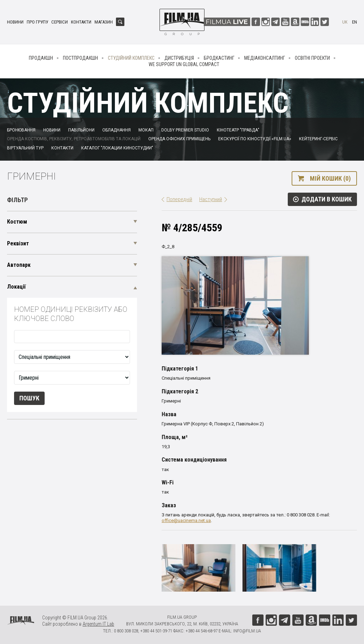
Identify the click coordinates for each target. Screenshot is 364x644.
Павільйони (81, 130)
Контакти (81, 22)
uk (345, 22)
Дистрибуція (179, 58)
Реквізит (18, 243)
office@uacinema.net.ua (186, 520)
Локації (16, 287)
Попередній (179, 199)
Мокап (146, 130)
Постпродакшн (80, 58)
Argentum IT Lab (98, 624)
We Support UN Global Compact (184, 64)
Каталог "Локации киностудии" (117, 148)
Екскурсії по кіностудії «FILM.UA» (255, 139)
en (355, 22)
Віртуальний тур (25, 148)
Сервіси (60, 22)
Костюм (17, 222)
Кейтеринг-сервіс (318, 139)
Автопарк (19, 265)
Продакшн (41, 58)
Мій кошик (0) (330, 178)
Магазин (104, 22)
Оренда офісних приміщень (179, 139)
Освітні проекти (312, 58)
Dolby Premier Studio (185, 130)
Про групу (37, 22)
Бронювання (21, 130)
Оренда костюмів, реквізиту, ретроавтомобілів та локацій (74, 139)
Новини (15, 22)
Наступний (211, 199)
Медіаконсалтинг (265, 58)
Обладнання (116, 130)
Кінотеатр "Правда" (238, 130)
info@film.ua (247, 631)
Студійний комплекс (131, 58)
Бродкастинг (219, 58)
